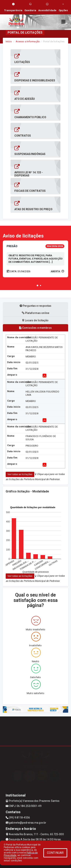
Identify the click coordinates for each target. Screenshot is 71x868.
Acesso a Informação (28, 41)
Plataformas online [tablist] (35, 313)
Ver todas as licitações (20, 474)
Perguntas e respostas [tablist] (35, 306)
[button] (37, 285)
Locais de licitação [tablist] (35, 320)
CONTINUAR (55, 853)
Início (9, 41)
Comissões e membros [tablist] (35, 328)
